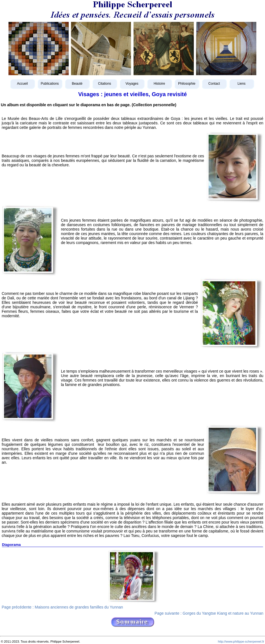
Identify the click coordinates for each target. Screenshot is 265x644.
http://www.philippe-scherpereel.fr (241, 641)
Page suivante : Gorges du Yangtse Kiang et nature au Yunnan (209, 613)
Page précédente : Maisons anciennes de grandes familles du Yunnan (62, 607)
